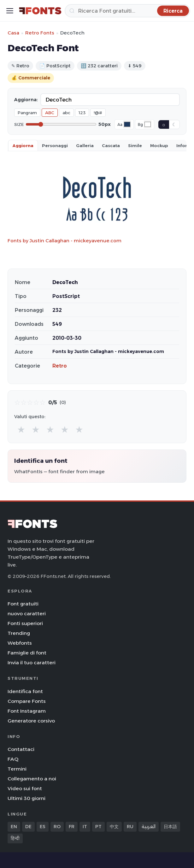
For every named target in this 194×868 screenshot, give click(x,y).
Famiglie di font (27, 653)
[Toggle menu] (10, 11)
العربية (149, 827)
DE (28, 827)
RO (57, 827)
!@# (98, 113)
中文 (114, 827)
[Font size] (61, 124)
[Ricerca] (127, 11)
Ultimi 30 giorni (26, 798)
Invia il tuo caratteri (32, 663)
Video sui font (25, 788)
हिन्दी (15, 838)
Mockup (159, 146)
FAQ (13, 759)
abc (66, 113)
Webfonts (20, 643)
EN (14, 827)
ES (43, 827)
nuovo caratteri (27, 614)
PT (98, 827)
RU (130, 827)
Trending (19, 633)
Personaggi (55, 146)
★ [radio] (21, 429)
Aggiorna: (26, 100)
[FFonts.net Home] (40, 11)
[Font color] (127, 124)
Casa (13, 33)
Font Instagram (27, 711)
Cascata (111, 146)
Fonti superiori (25, 623)
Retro (60, 366)
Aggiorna (23, 146)
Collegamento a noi (32, 779)
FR (72, 827)
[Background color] (148, 124)
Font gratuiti (23, 604)
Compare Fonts (27, 701)
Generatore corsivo (31, 721)
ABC (50, 113)
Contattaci (21, 749)
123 (82, 113)
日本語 (170, 827)
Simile (135, 146)
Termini (17, 769)
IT (85, 827)
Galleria (85, 146)
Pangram (27, 113)
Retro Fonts (40, 33)
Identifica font (25, 691)
